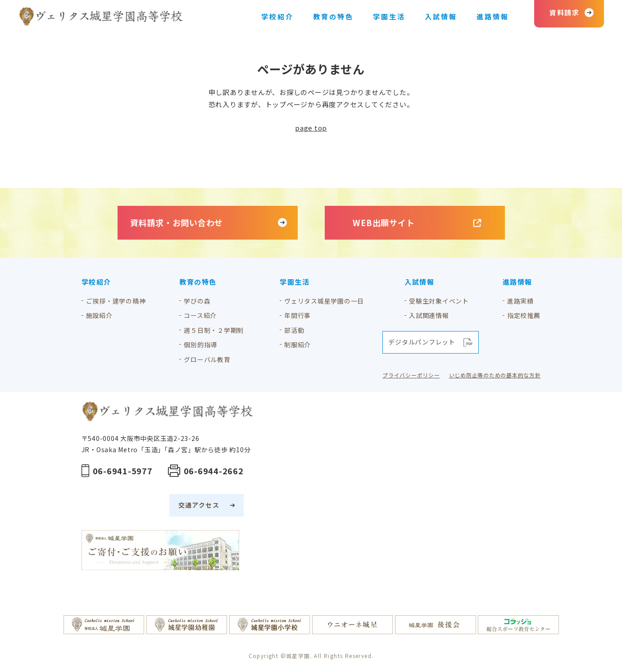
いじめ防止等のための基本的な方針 (495, 375)
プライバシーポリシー (411, 375)
